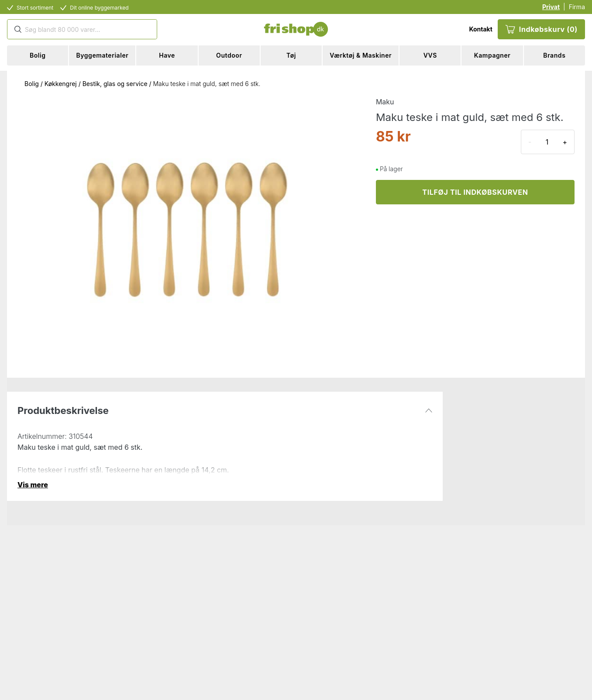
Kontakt (480, 29)
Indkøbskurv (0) (541, 29)
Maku (385, 102)
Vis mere (33, 485)
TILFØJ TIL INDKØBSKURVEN (475, 192)
